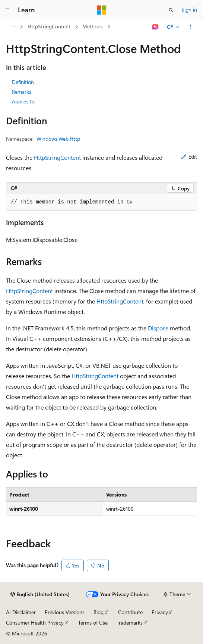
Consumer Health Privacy (35, 623)
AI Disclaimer (21, 612)
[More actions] (191, 27)
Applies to (23, 101)
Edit (189, 157)
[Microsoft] (102, 10)
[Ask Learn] (156, 27)
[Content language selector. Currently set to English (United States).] (40, 594)
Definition (23, 82)
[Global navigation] (7, 10)
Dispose (158, 328)
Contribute (130, 612)
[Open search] (171, 10)
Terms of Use (93, 623)
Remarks (22, 92)
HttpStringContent (49, 26)
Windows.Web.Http (58, 139)
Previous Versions (65, 612)
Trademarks (130, 623)
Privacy (160, 612)
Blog (99, 612)
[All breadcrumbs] (12, 27)
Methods (93, 26)
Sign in (189, 10)
